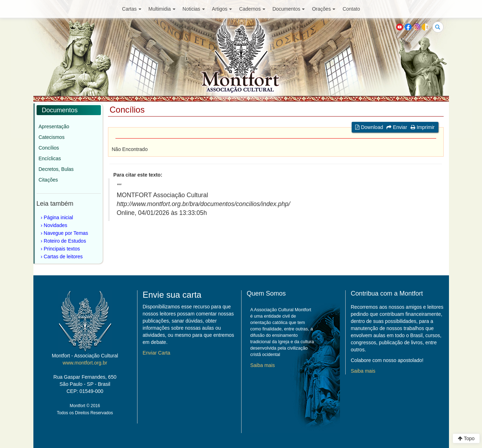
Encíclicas (50, 158)
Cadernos (252, 9)
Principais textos (62, 249)
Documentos (289, 9)
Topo (466, 438)
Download (369, 127)
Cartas (132, 9)
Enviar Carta (157, 353)
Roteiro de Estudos (65, 241)
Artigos (222, 9)
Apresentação (54, 126)
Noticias (194, 9)
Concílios (49, 148)
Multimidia (162, 9)
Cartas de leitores (63, 257)
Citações (48, 180)
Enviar (397, 127)
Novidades (55, 225)
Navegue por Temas (66, 233)
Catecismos (52, 137)
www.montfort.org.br (85, 363)
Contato (351, 9)
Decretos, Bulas (56, 169)
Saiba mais (263, 365)
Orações (324, 9)
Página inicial (58, 217)
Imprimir (423, 127)
